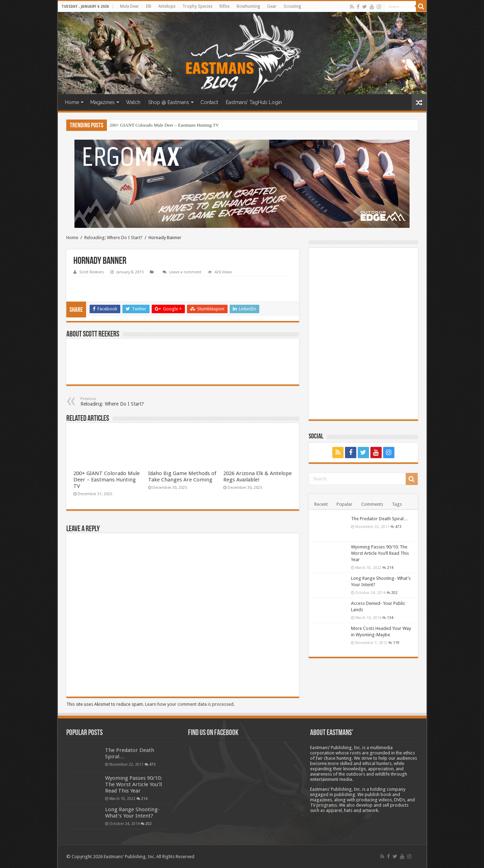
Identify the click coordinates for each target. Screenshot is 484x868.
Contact (209, 102)
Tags (397, 504)
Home (72, 102)
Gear (272, 6)
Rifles (225, 6)
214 (390, 567)
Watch (133, 102)
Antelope (167, 6)
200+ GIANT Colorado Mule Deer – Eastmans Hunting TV (164, 125)
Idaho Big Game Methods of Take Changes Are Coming (182, 477)
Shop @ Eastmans (169, 102)
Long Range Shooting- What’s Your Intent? (132, 813)
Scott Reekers (92, 272)
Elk (149, 6)
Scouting (292, 6)
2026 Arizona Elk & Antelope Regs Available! (258, 477)
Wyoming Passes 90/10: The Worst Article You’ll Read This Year (380, 553)
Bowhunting (248, 6)
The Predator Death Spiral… (380, 519)
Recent (321, 504)
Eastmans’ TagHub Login (254, 102)
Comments (372, 504)
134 (390, 618)
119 (396, 643)
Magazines (102, 102)
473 (398, 527)
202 (394, 593)
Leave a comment (185, 272)
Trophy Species (197, 6)
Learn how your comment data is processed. (190, 704)
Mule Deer (129, 6)
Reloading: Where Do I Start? (113, 238)
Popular (344, 504)
